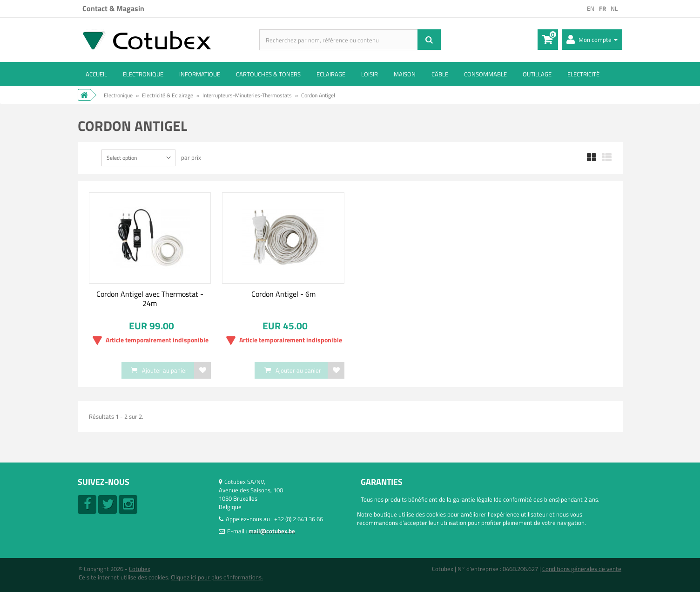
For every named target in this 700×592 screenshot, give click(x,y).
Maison (405, 74)
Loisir (370, 74)
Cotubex (140, 569)
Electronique (143, 74)
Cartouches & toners (268, 74)
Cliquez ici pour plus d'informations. (217, 577)
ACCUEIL (96, 74)
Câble (440, 74)
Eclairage (331, 74)
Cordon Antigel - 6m (283, 294)
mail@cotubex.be (272, 531)
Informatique (200, 74)
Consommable (485, 74)
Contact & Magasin (113, 8)
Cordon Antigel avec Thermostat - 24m (150, 299)
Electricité (583, 74)
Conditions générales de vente (582, 569)
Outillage (537, 74)
